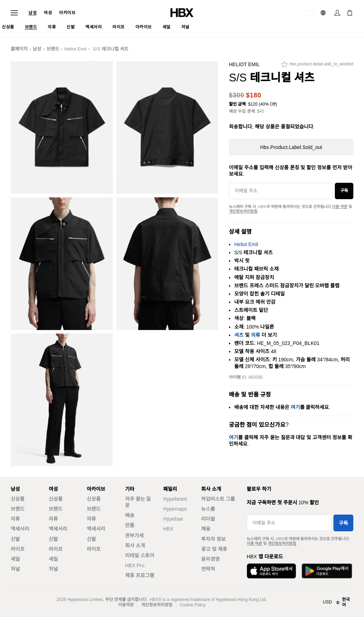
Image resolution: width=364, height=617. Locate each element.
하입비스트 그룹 (218, 499)
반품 (130, 525)
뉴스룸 (208, 509)
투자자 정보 (213, 539)
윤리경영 (210, 559)
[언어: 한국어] (324, 13)
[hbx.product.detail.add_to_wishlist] (317, 66)
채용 (206, 529)
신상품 (18, 499)
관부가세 (134, 536)
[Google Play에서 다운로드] (327, 571)
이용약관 (126, 605)
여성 (48, 13)
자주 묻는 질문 (138, 502)
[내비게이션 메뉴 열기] (14, 13)
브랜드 (53, 49)
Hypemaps (175, 509)
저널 (15, 569)
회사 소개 (135, 546)
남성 (33, 13)
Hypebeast (175, 499)
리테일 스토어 (140, 555)
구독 (344, 191)
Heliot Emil (75, 49)
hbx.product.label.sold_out (291, 147)
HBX (168, 529)
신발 (15, 539)
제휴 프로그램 (140, 575)
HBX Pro (135, 565)
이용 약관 (340, 207)
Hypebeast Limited (85, 600)
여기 (295, 407)
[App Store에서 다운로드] (271, 571)
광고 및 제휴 (214, 549)
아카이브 (67, 13)
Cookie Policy (193, 605)
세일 (15, 559)
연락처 (208, 569)
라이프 (18, 549)
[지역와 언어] (333, 603)
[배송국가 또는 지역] (309, 13)
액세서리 (20, 529)
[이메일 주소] (281, 191)
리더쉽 (208, 519)
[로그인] (337, 13)
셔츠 (239, 335)
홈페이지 (19, 49)
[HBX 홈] (182, 12)
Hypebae (173, 519)
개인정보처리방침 (243, 211)
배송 (130, 515)
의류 (256, 335)
